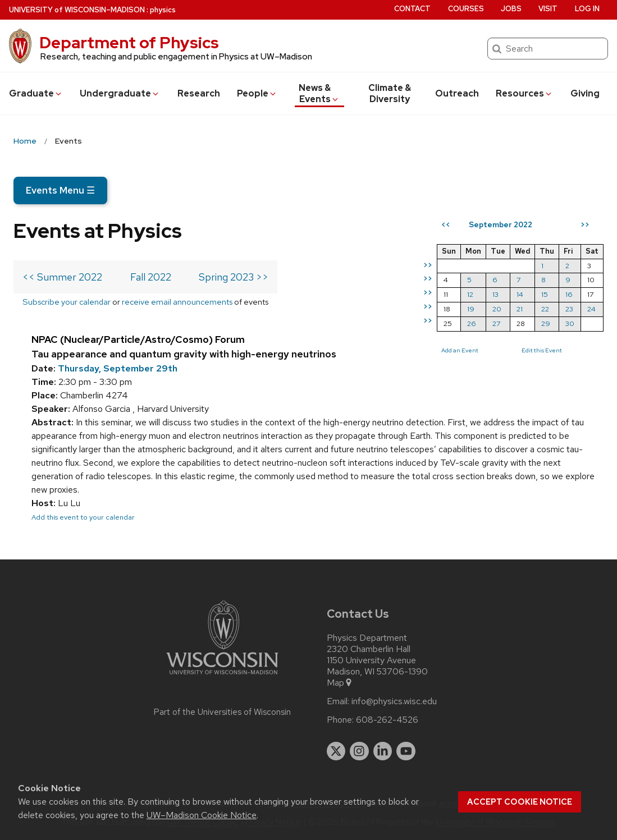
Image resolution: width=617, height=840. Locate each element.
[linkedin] (383, 751)
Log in (587, 9)
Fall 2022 (151, 277)
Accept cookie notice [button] (520, 802)
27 (496, 323)
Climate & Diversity (390, 93)
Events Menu (60, 190)
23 (569, 309)
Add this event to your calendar (83, 517)
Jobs (511, 9)
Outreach (457, 93)
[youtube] (406, 751)
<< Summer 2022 (62, 277)
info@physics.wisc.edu (394, 701)
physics (163, 10)
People (257, 93)
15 (545, 294)
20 (497, 309)
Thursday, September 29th (118, 368)
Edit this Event (542, 350)
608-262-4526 (387, 720)
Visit (548, 9)
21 (520, 309)
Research (199, 93)
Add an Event (460, 350)
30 (570, 323)
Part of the (222, 712)
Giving (585, 93)
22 (545, 309)
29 (546, 323)
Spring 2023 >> (234, 277)
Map (340, 683)
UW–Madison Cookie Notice (202, 815)
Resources (524, 93)
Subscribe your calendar (67, 302)
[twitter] (336, 751)
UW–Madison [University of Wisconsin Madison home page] (77, 10)
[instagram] (359, 751)
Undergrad (120, 93)
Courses (466, 9)
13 (495, 294)
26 (472, 323)
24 (591, 309)
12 (470, 294)
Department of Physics (129, 43)
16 (569, 294)
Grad (36, 93)
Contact (412, 9)
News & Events (319, 93)
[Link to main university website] (222, 676)
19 (471, 309)
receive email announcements (177, 302)
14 (520, 294)
